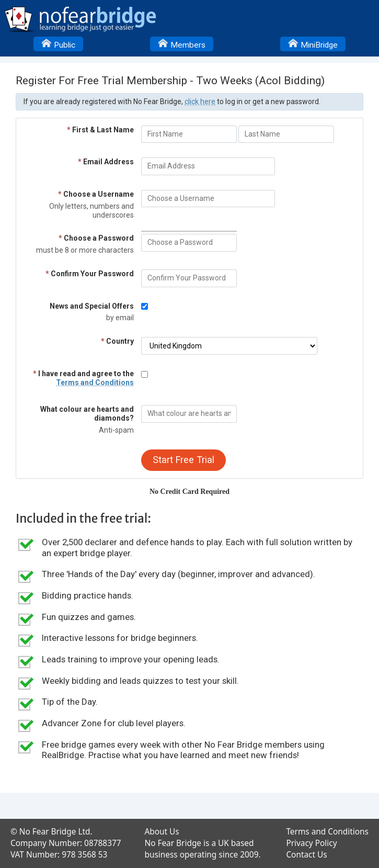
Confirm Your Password (90, 274)
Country (117, 341)
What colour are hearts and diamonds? (87, 414)
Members (182, 43)
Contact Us (306, 855)
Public (58, 43)
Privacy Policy (311, 843)
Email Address (106, 162)
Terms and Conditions (95, 382)
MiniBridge (313, 43)
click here (200, 102)
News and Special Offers (92, 306)
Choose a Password (96, 238)
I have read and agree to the (83, 378)
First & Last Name (100, 130)
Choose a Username (96, 194)
